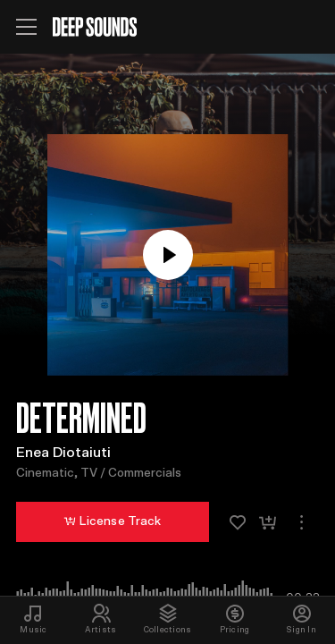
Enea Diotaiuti (63, 453)
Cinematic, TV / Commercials (99, 473)
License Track (112, 521)
